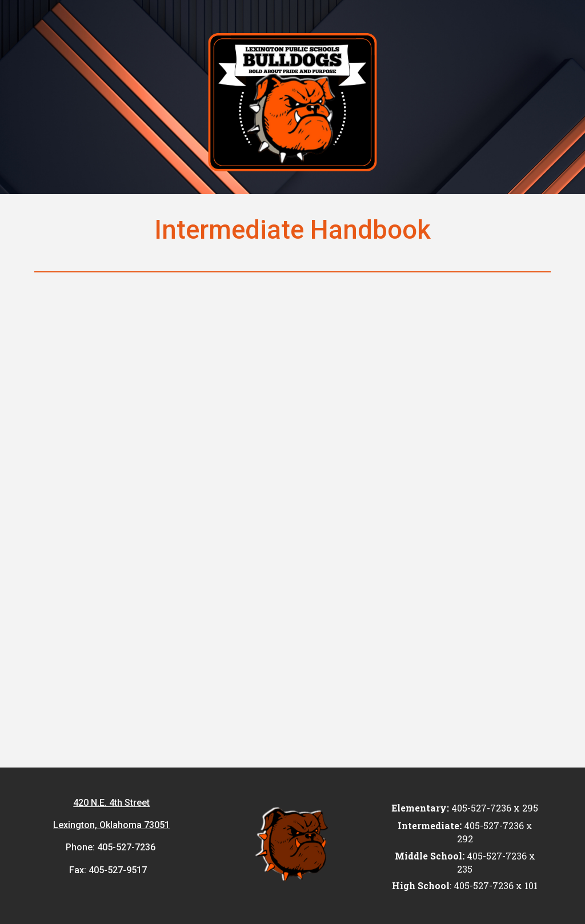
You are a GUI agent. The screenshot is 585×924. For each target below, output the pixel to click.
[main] (292, 230)
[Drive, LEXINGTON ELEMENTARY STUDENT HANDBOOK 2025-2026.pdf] (293, 523)
